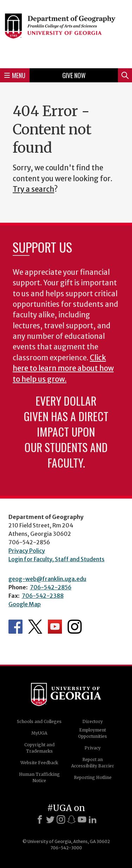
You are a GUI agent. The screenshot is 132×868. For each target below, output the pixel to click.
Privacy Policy (27, 551)
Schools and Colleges (39, 721)
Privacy (93, 748)
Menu (15, 75)
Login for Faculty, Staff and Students (56, 559)
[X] (50, 819)
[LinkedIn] (93, 819)
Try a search (33, 189)
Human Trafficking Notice (39, 777)
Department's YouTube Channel (55, 627)
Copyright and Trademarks (39, 748)
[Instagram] (61, 819)
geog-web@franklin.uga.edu (47, 579)
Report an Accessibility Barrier (93, 763)
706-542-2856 (51, 587)
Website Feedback (39, 763)
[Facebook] (40, 819)
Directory (93, 721)
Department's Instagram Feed (75, 627)
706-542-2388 (43, 596)
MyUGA (39, 733)
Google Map (25, 604)
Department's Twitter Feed (35, 627)
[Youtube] (82, 819)
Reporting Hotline (93, 777)
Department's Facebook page (15, 627)
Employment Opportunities (93, 733)
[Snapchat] (71, 819)
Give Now (74, 75)
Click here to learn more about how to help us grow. (63, 369)
